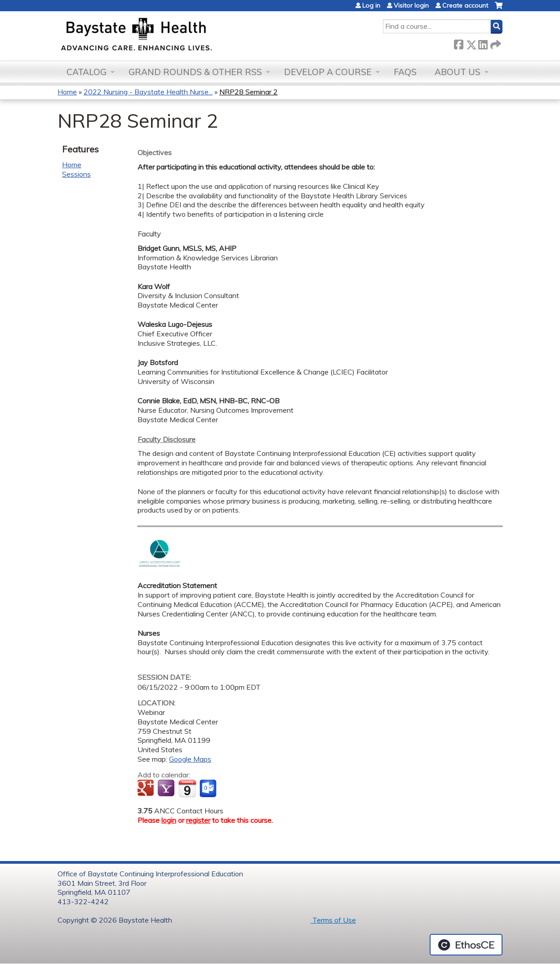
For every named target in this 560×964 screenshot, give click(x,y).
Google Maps (190, 759)
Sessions (76, 174)
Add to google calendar (147, 789)
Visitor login (411, 5)
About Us (458, 72)
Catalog (87, 72)
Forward (495, 43)
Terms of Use (333, 920)
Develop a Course (328, 72)
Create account (465, 5)
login (169, 820)
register (198, 820)
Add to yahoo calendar (167, 789)
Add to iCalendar (187, 788)
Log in (371, 5)
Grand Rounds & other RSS (195, 72)
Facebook (458, 43)
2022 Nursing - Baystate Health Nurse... (148, 92)
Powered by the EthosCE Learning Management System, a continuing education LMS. (466, 945)
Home (67, 92)
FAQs (405, 72)
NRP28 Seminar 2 (249, 92)
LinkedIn (483, 43)
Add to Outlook (209, 789)
